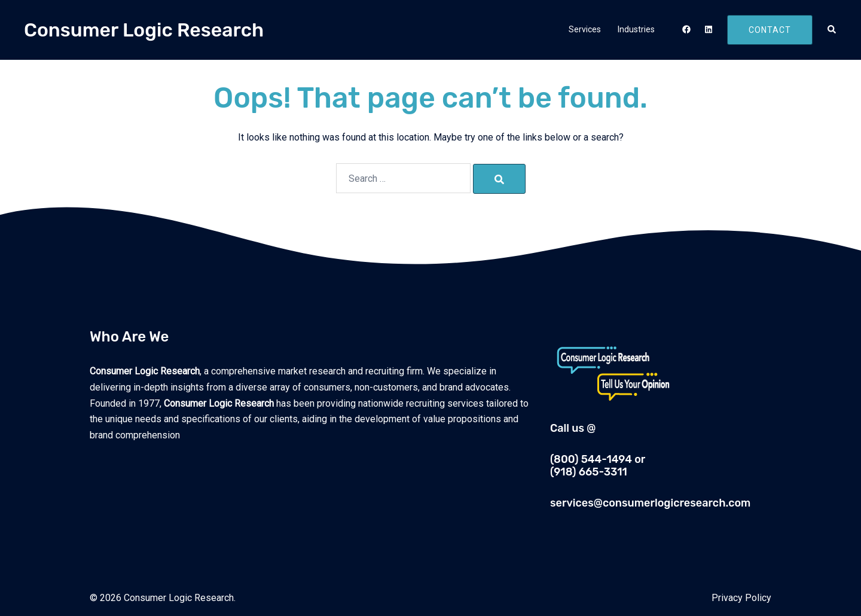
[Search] (499, 179)
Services (585, 29)
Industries (636, 29)
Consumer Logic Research (144, 30)
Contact (770, 30)
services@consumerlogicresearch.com (650, 503)
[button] (832, 30)
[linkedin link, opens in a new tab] (707, 29)
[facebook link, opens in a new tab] (686, 29)
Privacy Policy (741, 598)
